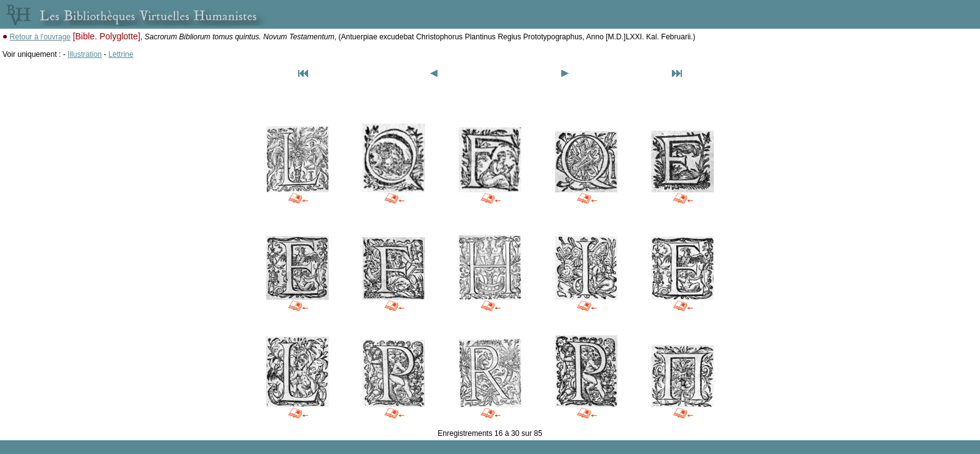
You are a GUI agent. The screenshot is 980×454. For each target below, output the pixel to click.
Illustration (85, 54)
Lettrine (121, 54)
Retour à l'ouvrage (40, 37)
